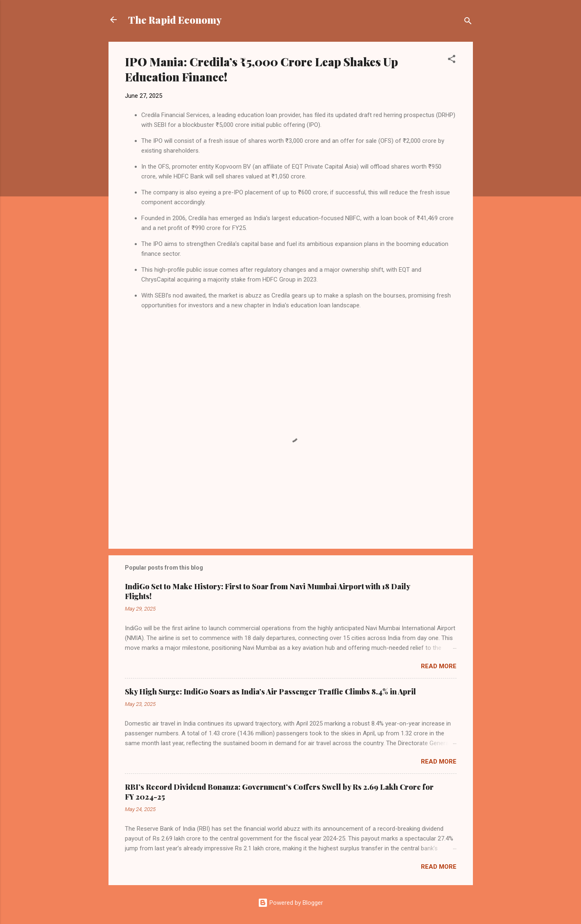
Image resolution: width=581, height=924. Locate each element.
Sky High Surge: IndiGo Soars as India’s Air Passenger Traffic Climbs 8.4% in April (270, 692)
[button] (452, 60)
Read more (439, 666)
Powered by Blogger (290, 903)
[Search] (468, 22)
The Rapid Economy (175, 20)
